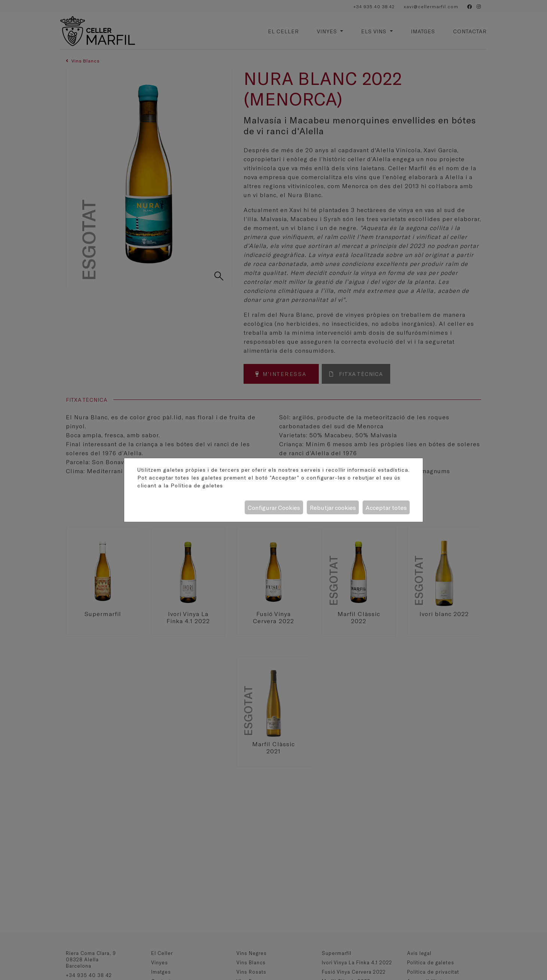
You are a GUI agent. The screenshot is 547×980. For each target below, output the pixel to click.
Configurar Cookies (274, 507)
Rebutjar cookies (333, 507)
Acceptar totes (386, 507)
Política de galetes (197, 485)
